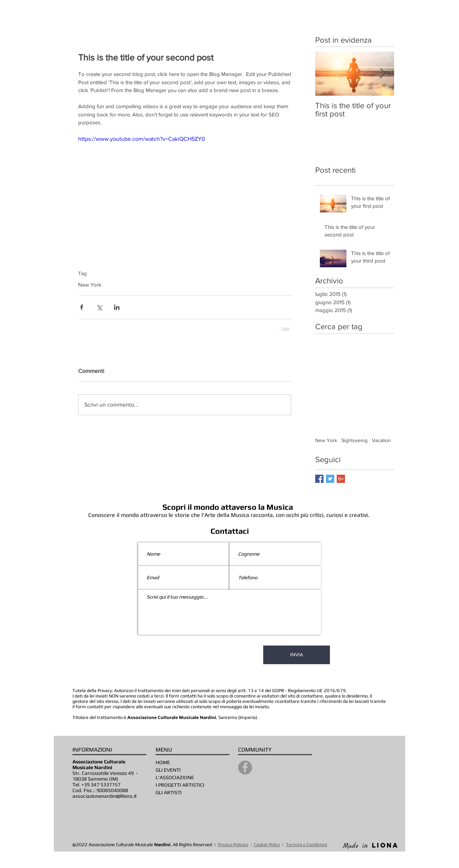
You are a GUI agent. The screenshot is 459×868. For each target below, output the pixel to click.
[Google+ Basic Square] (341, 479)
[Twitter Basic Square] (330, 479)
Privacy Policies (233, 845)
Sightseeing (354, 440)
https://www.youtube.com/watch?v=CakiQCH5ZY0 (142, 139)
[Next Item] (383, 74)
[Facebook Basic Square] (319, 479)
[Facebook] (245, 768)
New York (90, 285)
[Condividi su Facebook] (82, 307)
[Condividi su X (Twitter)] (99, 307)
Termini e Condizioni (306, 845)
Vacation (381, 440)
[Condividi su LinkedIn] (117, 307)
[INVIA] (297, 655)
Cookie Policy (267, 845)
